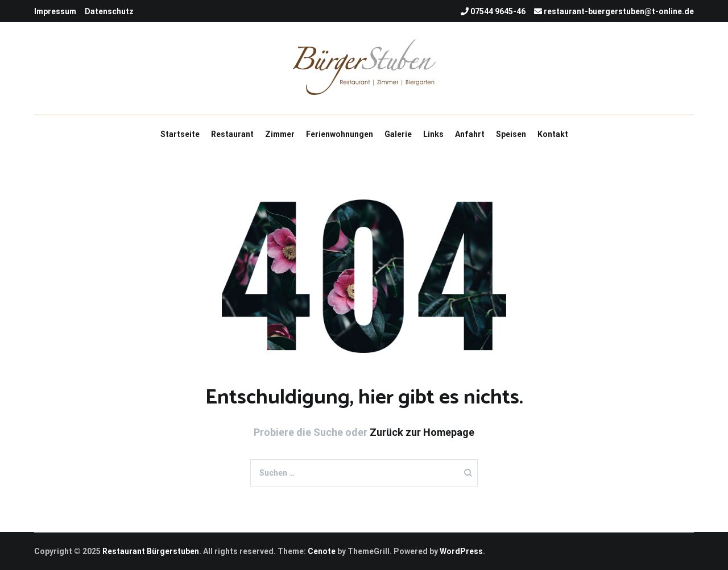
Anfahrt (470, 134)
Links (433, 134)
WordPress (461, 551)
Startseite (180, 134)
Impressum (55, 11)
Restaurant (232, 134)
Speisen (511, 134)
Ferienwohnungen (340, 134)
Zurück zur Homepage (422, 432)
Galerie (398, 134)
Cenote (322, 551)
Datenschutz (109, 11)
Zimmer (280, 134)
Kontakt (553, 134)
